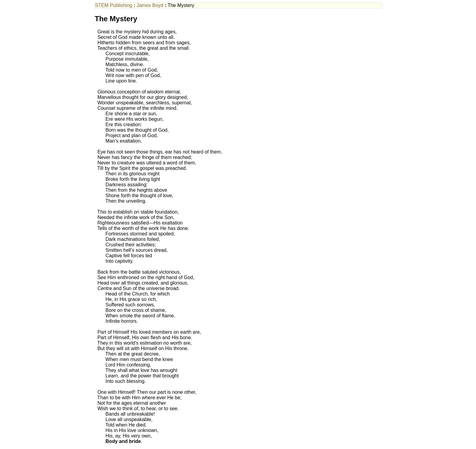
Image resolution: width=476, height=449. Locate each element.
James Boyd (150, 5)
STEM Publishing (114, 5)
